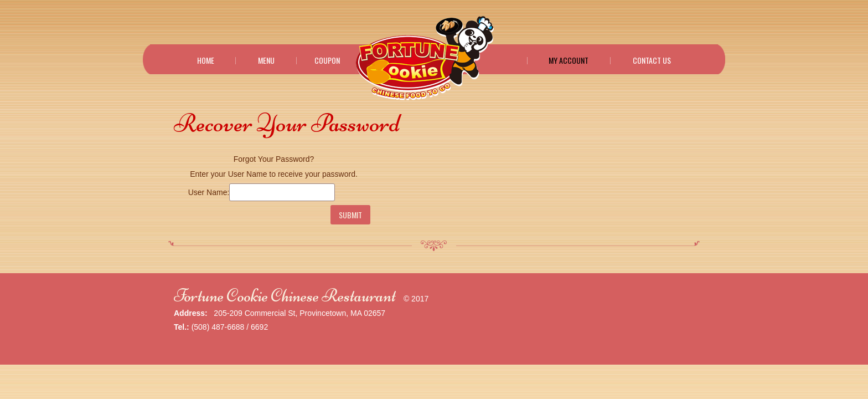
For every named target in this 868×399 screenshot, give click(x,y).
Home (206, 60)
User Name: (209, 192)
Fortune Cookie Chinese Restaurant (285, 296)
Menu (266, 60)
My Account (569, 60)
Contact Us (652, 60)
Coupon (327, 60)
